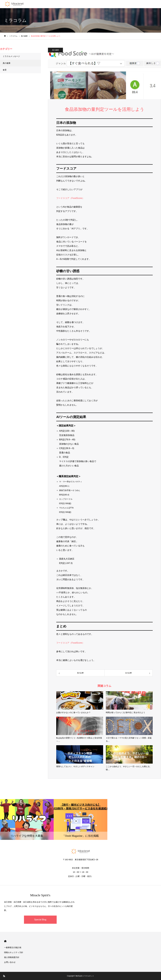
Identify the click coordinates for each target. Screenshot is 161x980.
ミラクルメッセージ (11, 56)
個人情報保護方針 (12, 957)
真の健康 (55, 50)
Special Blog (40, 920)
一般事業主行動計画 (13, 948)
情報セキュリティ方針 (14, 952)
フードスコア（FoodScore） (70, 198)
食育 (5, 70)
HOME (5, 941)
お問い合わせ (10, 962)
